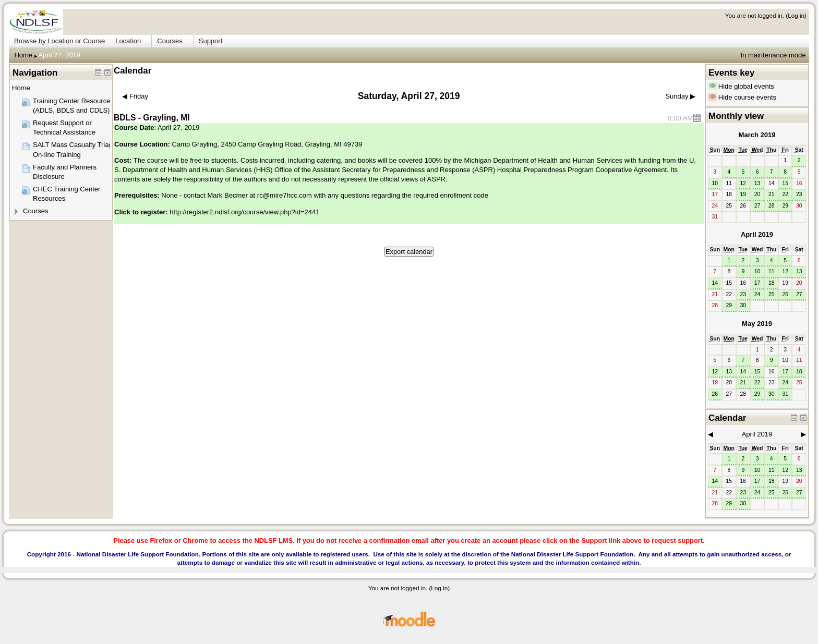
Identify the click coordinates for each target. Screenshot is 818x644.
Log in (796, 15)
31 (785, 394)
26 (785, 294)
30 (743, 305)
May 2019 (757, 324)
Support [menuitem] (211, 41)
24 (757, 294)
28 (772, 206)
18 (772, 283)
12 (743, 183)
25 (772, 294)
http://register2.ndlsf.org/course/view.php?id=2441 (244, 212)
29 (785, 206)
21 (772, 194)
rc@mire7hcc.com (285, 195)
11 (772, 271)
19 (743, 194)
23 (799, 194)
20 (757, 194)
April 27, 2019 (59, 55)
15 (785, 183)
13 (757, 183)
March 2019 (757, 135)
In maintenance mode (773, 55)
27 (757, 206)
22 (785, 194)
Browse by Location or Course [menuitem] (59, 41)
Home (23, 55)
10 (715, 183)
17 (757, 283)
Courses (35, 211)
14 (715, 283)
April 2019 (757, 234)
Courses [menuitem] (170, 41)
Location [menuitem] (128, 41)
